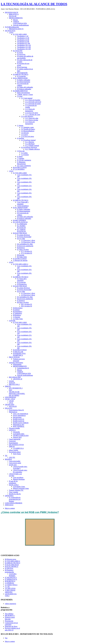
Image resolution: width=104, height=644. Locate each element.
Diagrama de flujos (11, 626)
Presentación (9, 621)
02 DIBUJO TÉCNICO (12, 563)
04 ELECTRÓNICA (12, 567)
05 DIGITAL (9, 568)
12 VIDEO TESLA (11, 585)
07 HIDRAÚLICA (11, 579)
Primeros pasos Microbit (10, 618)
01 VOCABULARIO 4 (12, 561)
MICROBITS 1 (10, 615)
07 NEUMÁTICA (11, 577)
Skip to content (10, 508)
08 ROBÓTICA (10, 581)
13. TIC (7, 587)
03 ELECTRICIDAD (12, 565)
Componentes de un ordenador (11, 624)
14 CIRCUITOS (10, 588)
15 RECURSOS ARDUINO (10, 591)
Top (6, 638)
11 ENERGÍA (9, 583)
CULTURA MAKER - (13, 575)
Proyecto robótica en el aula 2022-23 (12, 629)
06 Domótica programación (9, 571)
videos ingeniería (10, 604)
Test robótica (9, 614)
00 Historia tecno (10, 559)
